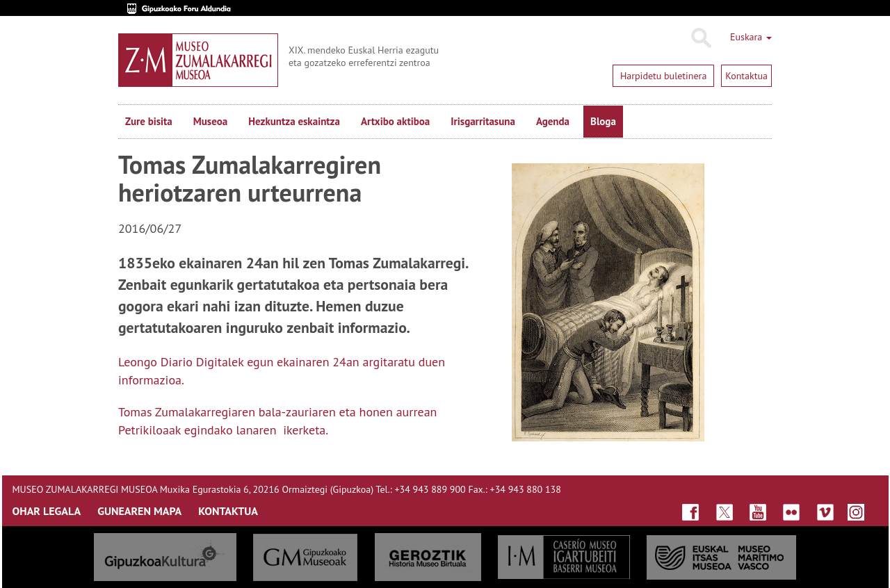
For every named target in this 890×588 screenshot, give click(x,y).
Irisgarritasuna (483, 121)
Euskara (751, 37)
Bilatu (701, 38)
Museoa (210, 121)
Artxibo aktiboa (395, 121)
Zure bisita (149, 121)
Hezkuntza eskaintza (294, 121)
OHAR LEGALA (47, 511)
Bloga (603, 121)
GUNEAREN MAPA (139, 511)
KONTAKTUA (228, 511)
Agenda (553, 121)
